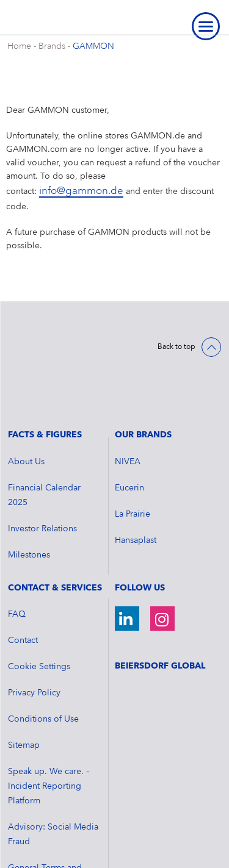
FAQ (17, 550)
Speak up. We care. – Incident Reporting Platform (49, 722)
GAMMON (93, 46)
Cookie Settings (39, 602)
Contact (23, 576)
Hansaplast (136, 476)
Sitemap (24, 681)
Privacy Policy (34, 628)
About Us (26, 397)
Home (19, 46)
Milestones (29, 490)
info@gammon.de (81, 191)
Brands (52, 46)
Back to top (176, 347)
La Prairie (133, 450)
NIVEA (128, 397)
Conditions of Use (43, 655)
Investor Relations (42, 464)
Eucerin (129, 423)
